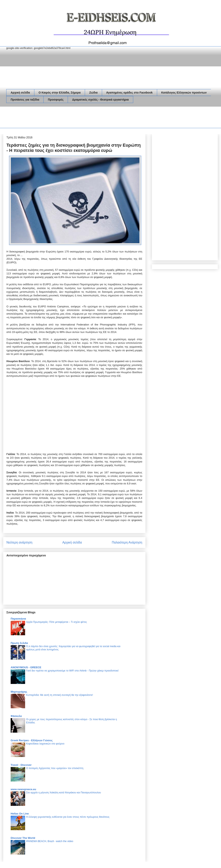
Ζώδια (93, 93)
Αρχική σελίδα (20, 93)
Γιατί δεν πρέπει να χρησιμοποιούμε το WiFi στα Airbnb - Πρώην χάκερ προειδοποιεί (72, 671)
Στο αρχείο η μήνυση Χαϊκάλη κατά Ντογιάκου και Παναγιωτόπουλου (63, 793)
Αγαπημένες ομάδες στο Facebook (129, 93)
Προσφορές (56, 100)
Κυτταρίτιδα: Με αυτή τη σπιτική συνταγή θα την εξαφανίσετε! (60, 695)
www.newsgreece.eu (23, 789)
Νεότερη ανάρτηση (19, 542)
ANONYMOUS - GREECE (26, 667)
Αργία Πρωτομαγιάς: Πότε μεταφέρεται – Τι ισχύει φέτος (56, 622)
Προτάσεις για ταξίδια (25, 100)
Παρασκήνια (18, 619)
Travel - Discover (21, 765)
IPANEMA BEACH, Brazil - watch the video (50, 841)
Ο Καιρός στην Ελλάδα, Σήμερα (60, 93)
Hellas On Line (20, 814)
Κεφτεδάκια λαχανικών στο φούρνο (45, 744)
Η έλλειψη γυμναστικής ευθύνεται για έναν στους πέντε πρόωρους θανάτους (68, 817)
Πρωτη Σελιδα (19, 643)
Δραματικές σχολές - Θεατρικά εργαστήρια (100, 100)
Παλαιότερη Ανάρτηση (127, 542)
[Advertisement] (79, 118)
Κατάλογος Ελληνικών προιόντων (184, 93)
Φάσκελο (16, 716)
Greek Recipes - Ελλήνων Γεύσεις (32, 740)
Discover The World (23, 838)
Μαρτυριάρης (19, 692)
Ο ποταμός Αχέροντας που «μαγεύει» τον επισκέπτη (55, 768)
